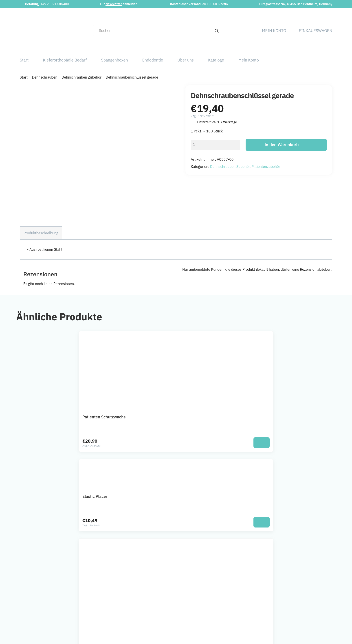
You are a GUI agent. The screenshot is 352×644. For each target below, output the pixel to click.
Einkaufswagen (316, 31)
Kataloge (216, 60)
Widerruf (303, 610)
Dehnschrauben (45, 77)
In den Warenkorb (282, 145)
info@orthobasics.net (142, 583)
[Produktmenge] (216, 145)
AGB (300, 601)
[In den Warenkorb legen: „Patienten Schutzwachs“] (122, 398)
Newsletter (114, 4)
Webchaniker (217, 637)
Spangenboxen (114, 60)
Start (24, 60)
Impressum (306, 583)
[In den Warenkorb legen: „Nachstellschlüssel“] (277, 398)
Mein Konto (274, 31)
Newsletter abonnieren (143, 608)
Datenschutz (306, 592)
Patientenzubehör (266, 167)
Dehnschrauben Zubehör (82, 77)
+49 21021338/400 (55, 4)
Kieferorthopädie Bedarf (65, 60)
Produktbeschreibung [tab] (41, 188)
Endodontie (153, 60)
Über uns (186, 60)
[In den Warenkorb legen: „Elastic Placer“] (199, 398)
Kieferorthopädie (241, 592)
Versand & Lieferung (312, 619)
